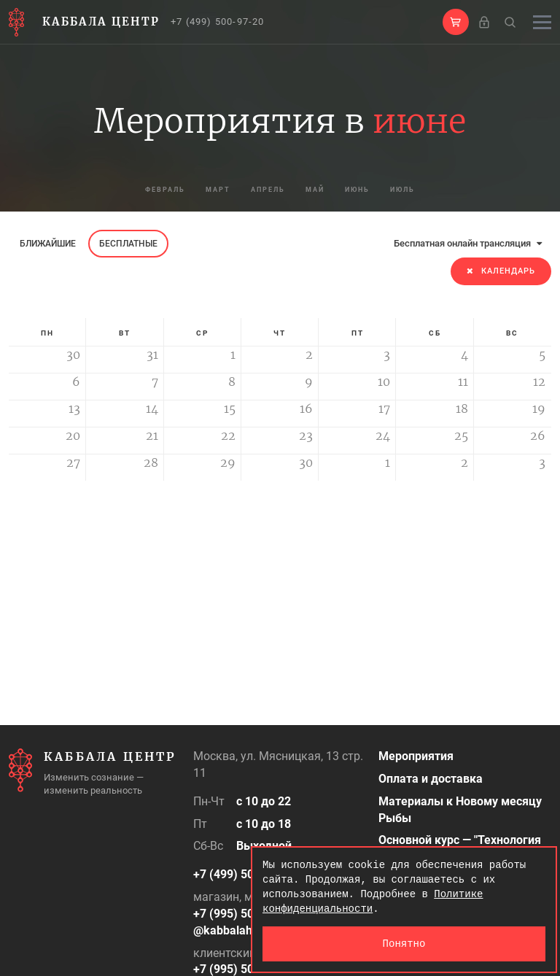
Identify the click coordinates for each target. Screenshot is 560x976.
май (323, 190)
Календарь (501, 271)
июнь (380, 190)
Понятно (404, 944)
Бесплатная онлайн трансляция (468, 243)
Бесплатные (128, 244)
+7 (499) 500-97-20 (218, 22)
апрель (261, 190)
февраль (128, 190)
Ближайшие (48, 244)
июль (441, 190)
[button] (456, 22)
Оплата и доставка (431, 779)
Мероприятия (416, 756)
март (197, 190)
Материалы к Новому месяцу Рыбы (460, 810)
